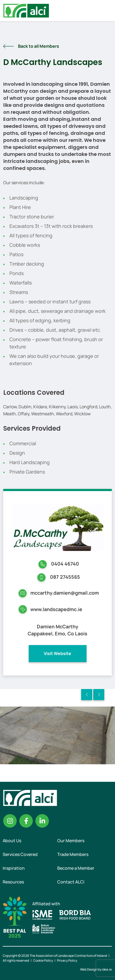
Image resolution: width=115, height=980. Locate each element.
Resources (13, 882)
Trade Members (73, 854)
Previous (87, 695)
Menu (106, 11)
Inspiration (14, 868)
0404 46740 (65, 564)
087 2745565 (65, 577)
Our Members (71, 841)
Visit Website (57, 653)
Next (99, 695)
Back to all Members (39, 46)
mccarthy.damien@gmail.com (65, 593)
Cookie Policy (43, 960)
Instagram (10, 821)
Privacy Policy (67, 960)
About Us (12, 841)
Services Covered (20, 854)
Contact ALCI (71, 882)
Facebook (26, 821)
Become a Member (76, 868)
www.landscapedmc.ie (56, 609)
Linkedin (42, 821)
